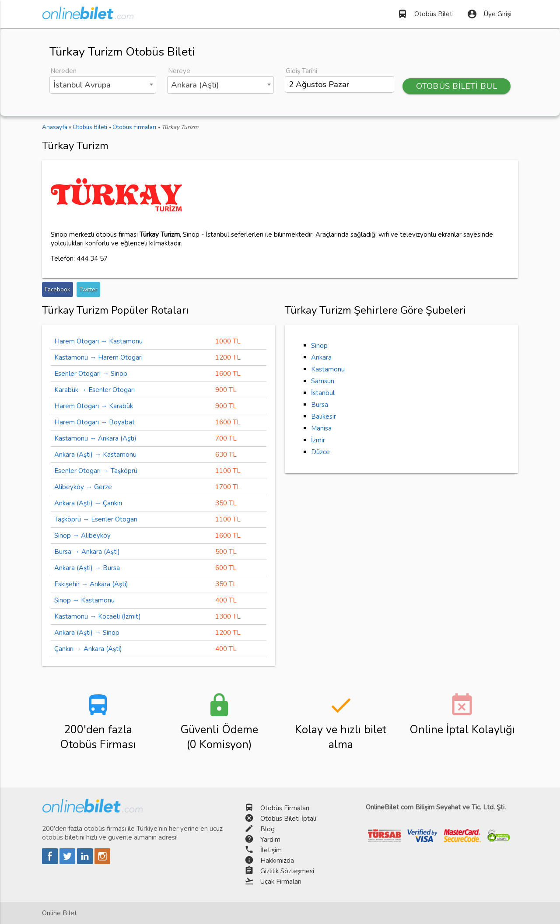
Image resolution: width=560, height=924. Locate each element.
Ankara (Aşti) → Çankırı (88, 503)
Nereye (179, 71)
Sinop (319, 346)
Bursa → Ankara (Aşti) (87, 552)
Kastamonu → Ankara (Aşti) (95, 438)
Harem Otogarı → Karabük (94, 406)
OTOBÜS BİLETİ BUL (457, 86)
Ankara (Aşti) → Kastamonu (95, 455)
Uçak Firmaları (281, 882)
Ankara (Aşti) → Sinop (87, 633)
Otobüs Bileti (425, 14)
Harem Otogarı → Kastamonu (98, 341)
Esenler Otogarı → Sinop (91, 374)
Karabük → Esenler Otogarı (94, 390)
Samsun (323, 381)
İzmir (318, 440)
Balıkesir (324, 416)
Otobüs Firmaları (285, 808)
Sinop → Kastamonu (84, 600)
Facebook (58, 289)
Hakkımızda (277, 861)
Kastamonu (328, 369)
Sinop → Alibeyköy (82, 535)
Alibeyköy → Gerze (83, 487)
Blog (268, 829)
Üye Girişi (489, 14)
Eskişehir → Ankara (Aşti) (91, 584)
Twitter (88, 289)
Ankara (321, 357)
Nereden (63, 71)
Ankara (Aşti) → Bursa (87, 568)
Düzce (320, 452)
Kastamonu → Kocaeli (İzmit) (98, 616)
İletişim (271, 850)
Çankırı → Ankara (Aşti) (88, 649)
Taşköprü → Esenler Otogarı (96, 519)
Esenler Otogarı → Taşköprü (96, 471)
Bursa (320, 405)
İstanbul (323, 393)
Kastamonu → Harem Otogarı (98, 357)
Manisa (321, 428)
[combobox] (103, 85)
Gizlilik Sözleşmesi (287, 871)
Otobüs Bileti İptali (288, 819)
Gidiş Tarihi (301, 71)
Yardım (270, 840)
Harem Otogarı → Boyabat (94, 422)
